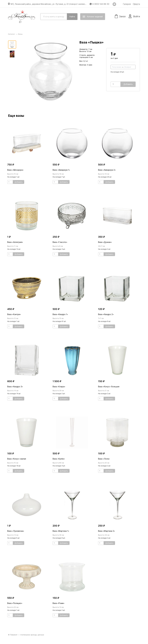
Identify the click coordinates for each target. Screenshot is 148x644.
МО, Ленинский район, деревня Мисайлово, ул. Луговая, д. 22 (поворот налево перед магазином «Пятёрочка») (63, 4)
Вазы (20, 34)
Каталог (12, 34)
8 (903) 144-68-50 (101, 4)
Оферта (136, 4)
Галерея (127, 4)
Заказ (120, 16)
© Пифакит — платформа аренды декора (26, 635)
